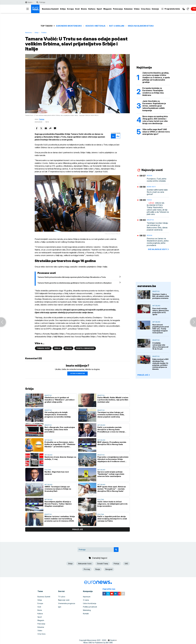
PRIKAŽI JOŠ (144, 375)
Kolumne (128, 9)
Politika (44, 33)
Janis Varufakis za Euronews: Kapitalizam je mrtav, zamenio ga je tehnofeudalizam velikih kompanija (154, 106)
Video (137, 9)
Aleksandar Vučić (85, 564)
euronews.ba (147, 286)
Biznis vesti (151, 187)
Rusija (98, 569)
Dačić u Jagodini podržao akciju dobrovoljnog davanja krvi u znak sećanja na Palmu (112, 519)
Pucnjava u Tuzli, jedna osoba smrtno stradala (156, 180)
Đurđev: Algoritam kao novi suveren (57, 473)
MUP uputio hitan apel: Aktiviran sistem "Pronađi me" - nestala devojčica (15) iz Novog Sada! (112, 489)
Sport (99, 9)
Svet (77, 9)
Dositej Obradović (85, 348)
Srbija (63, 9)
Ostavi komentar (77, 373)
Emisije (155, 9)
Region (149, 176)
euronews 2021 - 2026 (97, 640)
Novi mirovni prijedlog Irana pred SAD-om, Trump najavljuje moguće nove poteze (161, 329)
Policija (116, 564)
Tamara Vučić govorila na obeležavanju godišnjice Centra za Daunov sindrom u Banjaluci (75, 283)
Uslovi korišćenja (90, 603)
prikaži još (77, 529)
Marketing (87, 610)
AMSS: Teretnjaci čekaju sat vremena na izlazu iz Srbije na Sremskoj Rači (58, 489)
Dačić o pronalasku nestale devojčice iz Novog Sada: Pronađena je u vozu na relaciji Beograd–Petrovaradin (111, 430)
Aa (113, 136)
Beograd (109, 569)
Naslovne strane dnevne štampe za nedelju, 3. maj (60, 458)
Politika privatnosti (90, 607)
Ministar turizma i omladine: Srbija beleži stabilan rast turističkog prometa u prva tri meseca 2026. (60, 519)
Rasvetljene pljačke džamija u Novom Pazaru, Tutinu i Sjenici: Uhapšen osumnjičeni (58, 504)
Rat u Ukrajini (117, 26)
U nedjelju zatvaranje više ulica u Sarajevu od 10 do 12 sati (160, 346)
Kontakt (86, 614)
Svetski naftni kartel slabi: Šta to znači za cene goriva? (157, 192)
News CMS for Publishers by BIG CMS (98, 643)
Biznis (84, 9)
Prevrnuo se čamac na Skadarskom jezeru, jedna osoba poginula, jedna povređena (158, 242)
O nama (86, 600)
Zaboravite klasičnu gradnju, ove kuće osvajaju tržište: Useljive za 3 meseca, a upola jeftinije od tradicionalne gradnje (156, 77)
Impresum (87, 597)
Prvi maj (87, 569)
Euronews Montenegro (69, 26)
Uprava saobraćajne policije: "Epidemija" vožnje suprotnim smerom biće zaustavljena (111, 474)
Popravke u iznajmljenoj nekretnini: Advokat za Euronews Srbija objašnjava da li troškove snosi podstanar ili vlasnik (113, 459)
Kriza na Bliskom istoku (141, 26)
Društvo (48, 395)
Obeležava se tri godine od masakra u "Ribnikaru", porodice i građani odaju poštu (60, 400)
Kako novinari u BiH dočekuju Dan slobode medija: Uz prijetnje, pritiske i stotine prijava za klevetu (160, 364)
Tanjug (42, 119)
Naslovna (28, 33)
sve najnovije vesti (158, 249)
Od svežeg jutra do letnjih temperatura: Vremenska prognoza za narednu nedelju (58, 415)
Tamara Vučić (43, 348)
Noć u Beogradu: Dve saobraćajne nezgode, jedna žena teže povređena (60, 430)
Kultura (92, 9)
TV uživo (62, 597)
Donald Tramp (103, 564)
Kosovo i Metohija (95, 26)
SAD (126, 564)
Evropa (70, 9)
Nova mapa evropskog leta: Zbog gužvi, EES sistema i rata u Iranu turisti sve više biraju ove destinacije (155, 120)
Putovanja (118, 9)
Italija (68, 348)
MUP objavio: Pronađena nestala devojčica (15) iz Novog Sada (112, 443)
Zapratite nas (110, 589)
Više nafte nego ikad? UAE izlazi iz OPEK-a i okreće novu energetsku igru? (156, 132)
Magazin (107, 9)
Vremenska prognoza (67, 603)
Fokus (149, 200)
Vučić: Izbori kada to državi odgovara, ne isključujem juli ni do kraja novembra (112, 504)
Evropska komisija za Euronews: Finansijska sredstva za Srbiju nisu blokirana (153, 92)
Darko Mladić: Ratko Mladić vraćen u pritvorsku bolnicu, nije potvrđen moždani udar (113, 400)
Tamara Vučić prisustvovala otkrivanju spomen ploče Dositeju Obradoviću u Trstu (72, 277)
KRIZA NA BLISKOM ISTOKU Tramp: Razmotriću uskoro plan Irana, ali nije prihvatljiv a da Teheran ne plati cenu (158, 209)
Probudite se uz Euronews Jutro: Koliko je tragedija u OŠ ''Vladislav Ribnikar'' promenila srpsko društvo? (60, 444)
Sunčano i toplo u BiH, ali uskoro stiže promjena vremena (161, 296)
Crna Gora (146, 9)
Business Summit (50, 9)
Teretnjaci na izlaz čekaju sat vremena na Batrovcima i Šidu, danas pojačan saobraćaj (111, 415)
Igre (60, 607)
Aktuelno (101, 425)
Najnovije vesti (64, 600)
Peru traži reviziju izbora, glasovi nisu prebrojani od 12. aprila (161, 311)
